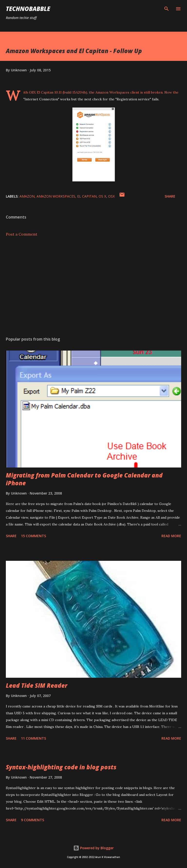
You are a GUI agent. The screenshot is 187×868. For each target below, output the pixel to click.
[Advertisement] (93, 287)
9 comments (33, 820)
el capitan (87, 196)
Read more (171, 536)
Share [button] (170, 196)
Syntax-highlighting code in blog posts (61, 767)
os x (102, 196)
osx (111, 196)
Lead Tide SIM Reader (37, 685)
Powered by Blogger (93, 848)
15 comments (33, 536)
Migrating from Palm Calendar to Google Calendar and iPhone (84, 479)
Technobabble (28, 9)
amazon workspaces (56, 196)
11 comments (33, 738)
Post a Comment (22, 234)
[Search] (167, 9)
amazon (27, 196)
